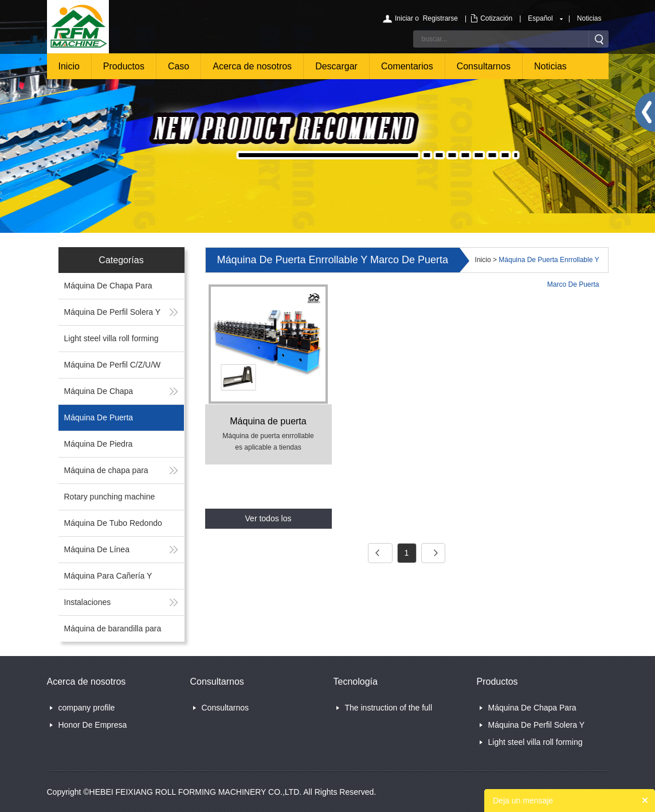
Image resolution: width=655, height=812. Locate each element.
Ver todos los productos (268, 521)
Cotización (496, 18)
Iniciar (404, 18)
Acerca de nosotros (252, 66)
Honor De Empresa (93, 725)
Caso (179, 66)
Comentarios (407, 66)
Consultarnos (484, 66)
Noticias (589, 18)
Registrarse (440, 18)
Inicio (69, 66)
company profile (87, 708)
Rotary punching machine (110, 497)
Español (540, 18)
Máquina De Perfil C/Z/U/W (113, 365)
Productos (124, 66)
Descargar (336, 66)
